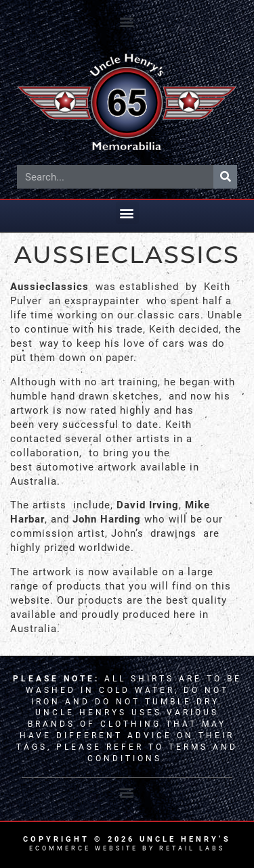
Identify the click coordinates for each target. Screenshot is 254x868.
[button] (127, 21)
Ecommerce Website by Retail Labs (127, 848)
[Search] (225, 177)
